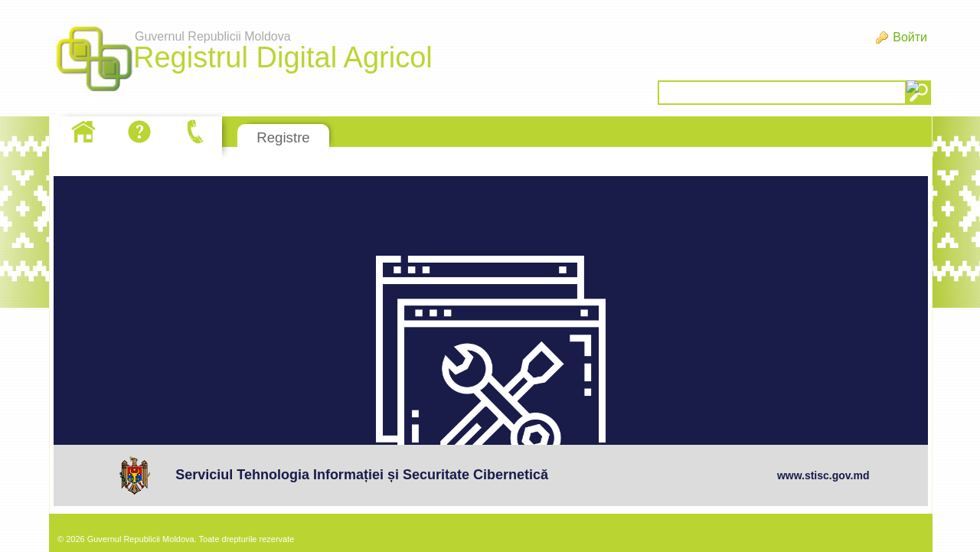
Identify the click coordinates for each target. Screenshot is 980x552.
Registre (283, 137)
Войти (910, 37)
